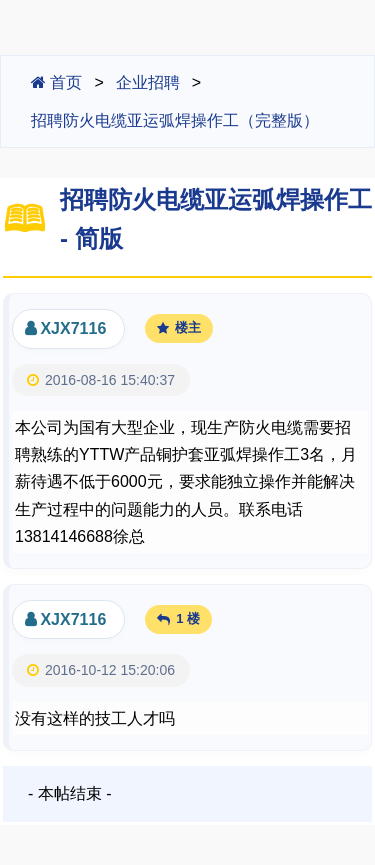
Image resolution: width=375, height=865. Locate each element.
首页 (56, 82)
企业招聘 (148, 82)
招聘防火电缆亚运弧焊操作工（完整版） (175, 120)
